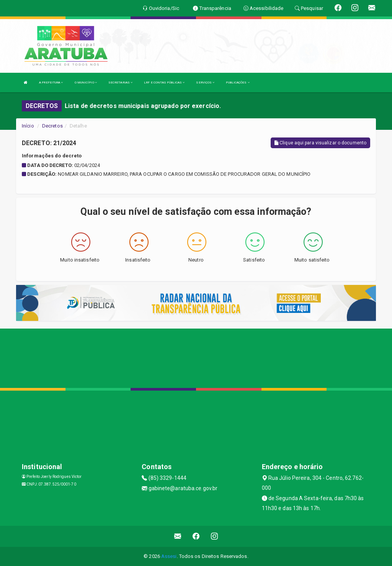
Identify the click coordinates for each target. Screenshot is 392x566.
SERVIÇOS (205, 83)
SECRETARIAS (120, 83)
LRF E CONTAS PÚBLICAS (164, 83)
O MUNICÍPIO (86, 83)
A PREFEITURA (51, 83)
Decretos (52, 126)
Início (28, 126)
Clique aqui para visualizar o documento (320, 143)
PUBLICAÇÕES (238, 83)
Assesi (169, 556)
